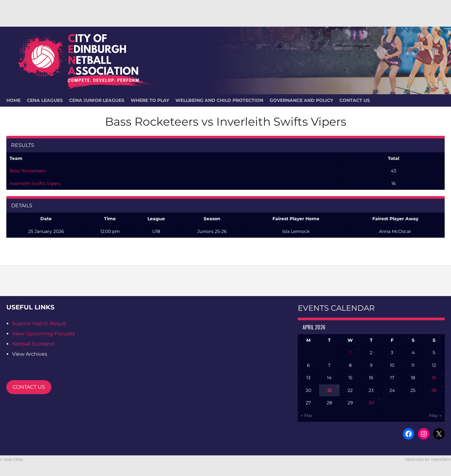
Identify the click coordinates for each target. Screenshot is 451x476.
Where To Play (150, 100)
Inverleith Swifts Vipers (35, 183)
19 (434, 378)
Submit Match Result (39, 324)
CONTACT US (29, 387)
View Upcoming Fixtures (43, 334)
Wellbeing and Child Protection (219, 100)
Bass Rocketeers (28, 171)
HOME (13, 100)
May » (435, 415)
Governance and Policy (301, 100)
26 (434, 390)
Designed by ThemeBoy (428, 459)
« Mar (307, 415)
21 (329, 390)
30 (371, 403)
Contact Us (355, 100)
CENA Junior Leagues (97, 100)
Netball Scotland (33, 344)
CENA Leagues (45, 100)
